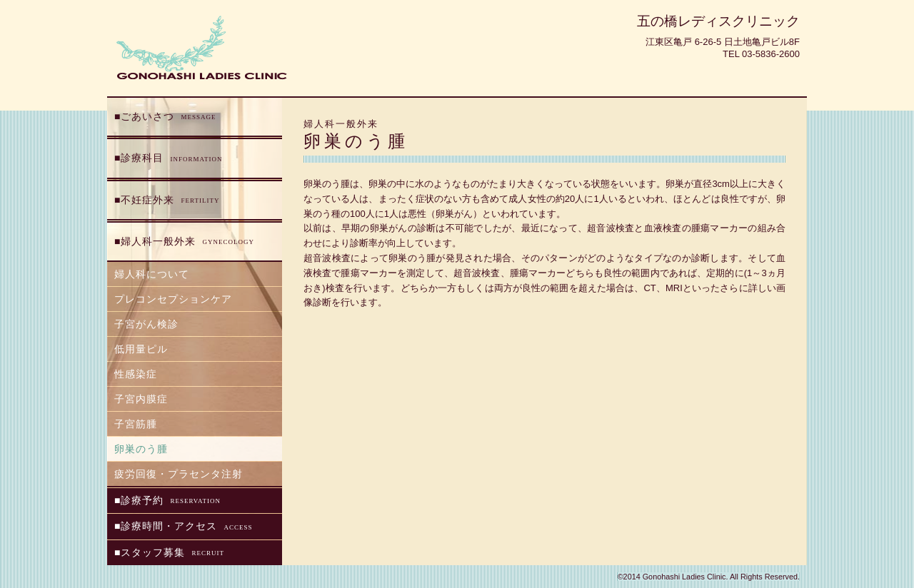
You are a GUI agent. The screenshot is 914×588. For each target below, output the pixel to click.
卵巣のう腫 (141, 449)
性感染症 (136, 374)
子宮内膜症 (141, 399)
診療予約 (171, 501)
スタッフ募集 (172, 553)
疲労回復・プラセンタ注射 (179, 474)
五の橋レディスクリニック (718, 21)
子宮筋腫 (136, 424)
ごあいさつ (168, 117)
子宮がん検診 (146, 324)
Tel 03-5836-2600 (761, 54)
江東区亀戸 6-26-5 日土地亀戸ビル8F (723, 42)
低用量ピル (141, 349)
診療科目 (171, 158)
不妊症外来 (170, 201)
